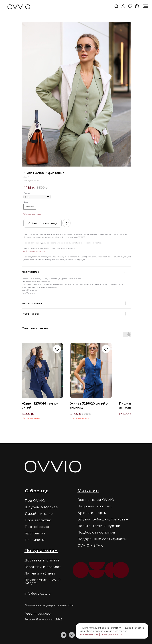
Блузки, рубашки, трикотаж (103, 519)
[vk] (72, 635)
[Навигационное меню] (146, 6)
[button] (116, 6)
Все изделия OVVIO (96, 500)
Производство (38, 520)
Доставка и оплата (42, 560)
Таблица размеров (32, 214)
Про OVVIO (35, 501)
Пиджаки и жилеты (96, 506)
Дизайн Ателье (39, 514)
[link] (123, 6)
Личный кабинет (40, 573)
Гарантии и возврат (43, 567)
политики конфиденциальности (101, 634)
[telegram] (64, 635)
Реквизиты (35, 540)
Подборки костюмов (96, 532)
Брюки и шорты (92, 513)
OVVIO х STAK (90, 545)
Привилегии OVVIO (43, 580)
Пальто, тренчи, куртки (99, 526)
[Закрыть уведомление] (146, 626)
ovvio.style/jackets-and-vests (36, 251)
